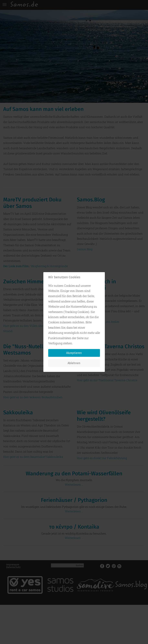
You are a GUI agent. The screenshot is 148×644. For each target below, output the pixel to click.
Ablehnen (74, 363)
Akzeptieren (74, 353)
